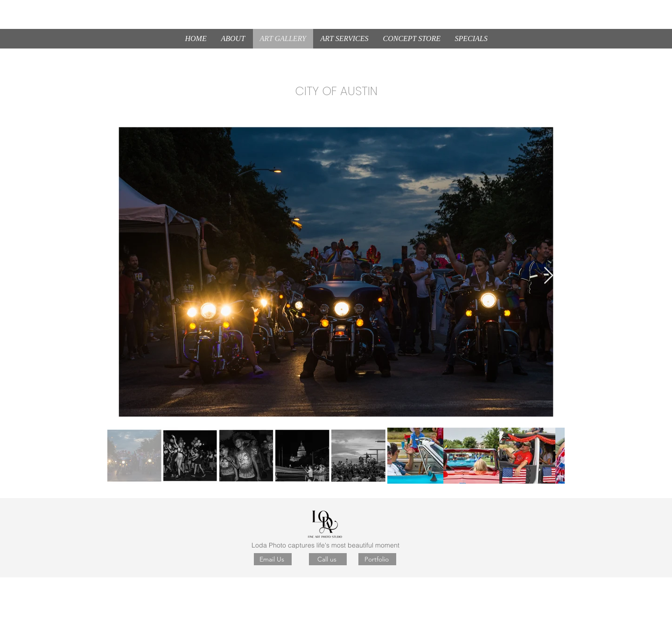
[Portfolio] (377, 559)
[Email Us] (273, 559)
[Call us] (328, 559)
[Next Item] (549, 276)
